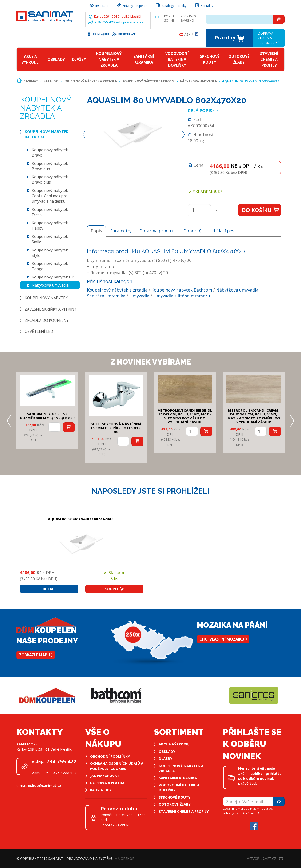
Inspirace (99, 5)
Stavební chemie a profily (269, 59)
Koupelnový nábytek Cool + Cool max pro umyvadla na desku (50, 196)
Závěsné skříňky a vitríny (51, 309)
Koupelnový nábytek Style (50, 253)
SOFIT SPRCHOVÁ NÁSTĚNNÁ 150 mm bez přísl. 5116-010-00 (116, 428)
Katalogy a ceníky (171, 5)
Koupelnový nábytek (46, 298)
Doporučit (194, 231)
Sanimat (31, 81)
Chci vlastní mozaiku (223, 639)
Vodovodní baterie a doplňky (177, 59)
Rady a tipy (101, 790)
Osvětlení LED (39, 331)
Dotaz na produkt (157, 231)
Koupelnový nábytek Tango (50, 266)
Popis (96, 231)
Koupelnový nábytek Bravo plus (50, 179)
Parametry (121, 231)
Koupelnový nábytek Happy (50, 225)
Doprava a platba (107, 783)
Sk (188, 34)
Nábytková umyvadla (198, 81)
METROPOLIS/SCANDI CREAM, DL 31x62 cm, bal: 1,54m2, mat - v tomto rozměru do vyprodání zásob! (254, 416)
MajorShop (124, 858)
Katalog (51, 81)
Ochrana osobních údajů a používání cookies (117, 766)
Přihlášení (98, 34)
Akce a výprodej (30, 59)
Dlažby (79, 59)
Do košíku (261, 210)
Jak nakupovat (105, 776)
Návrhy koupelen (132, 5)
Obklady (56, 59)
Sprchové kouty (210, 59)
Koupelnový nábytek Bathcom (148, 81)
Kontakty (204, 5)
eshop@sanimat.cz (130, 22)
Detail (49, 589)
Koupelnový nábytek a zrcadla (109, 59)
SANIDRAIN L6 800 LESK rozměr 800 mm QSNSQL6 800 (47, 416)
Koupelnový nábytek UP (53, 277)
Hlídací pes (223, 231)
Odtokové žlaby (239, 59)
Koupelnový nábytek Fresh (50, 212)
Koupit (114, 589)
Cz (181, 34)
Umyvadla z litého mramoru (182, 296)
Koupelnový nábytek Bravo (50, 152)
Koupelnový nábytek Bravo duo (50, 166)
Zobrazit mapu (36, 655)
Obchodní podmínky (110, 756)
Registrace (124, 34)
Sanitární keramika (144, 59)
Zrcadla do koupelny (47, 320)
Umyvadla (139, 296)
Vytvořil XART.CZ (265, 858)
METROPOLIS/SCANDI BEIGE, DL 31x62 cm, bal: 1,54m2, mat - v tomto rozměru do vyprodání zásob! (185, 416)
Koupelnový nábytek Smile (50, 239)
